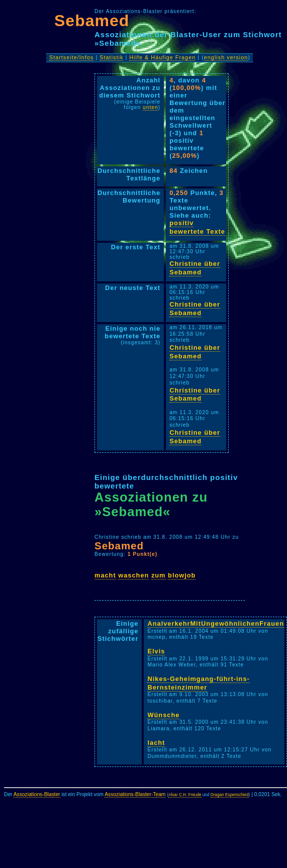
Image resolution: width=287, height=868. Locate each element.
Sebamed (92, 21)
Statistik (111, 57)
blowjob (182, 575)
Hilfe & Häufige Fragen (162, 57)
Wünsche (163, 715)
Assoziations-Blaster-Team (135, 794)
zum (159, 575)
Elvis (156, 651)
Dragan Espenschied (230, 795)
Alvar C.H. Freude (185, 795)
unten (151, 107)
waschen (133, 575)
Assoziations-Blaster (37, 794)
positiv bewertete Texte (197, 227)
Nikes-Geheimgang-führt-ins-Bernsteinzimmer (198, 683)
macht (105, 575)
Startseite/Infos (72, 57)
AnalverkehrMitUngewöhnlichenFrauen (216, 623)
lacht (156, 743)
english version (226, 57)
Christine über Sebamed (195, 268)
